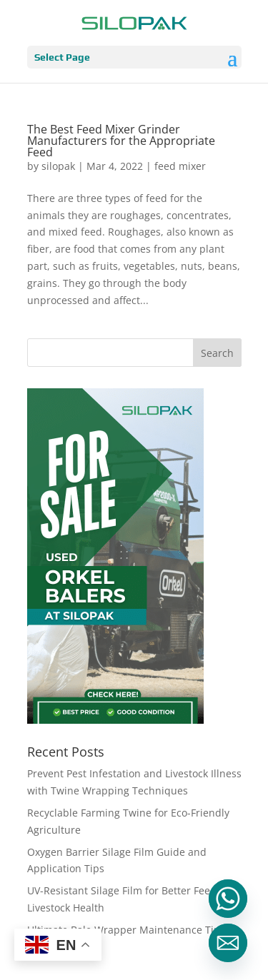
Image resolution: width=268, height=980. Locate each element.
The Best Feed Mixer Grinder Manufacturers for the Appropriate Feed (121, 141)
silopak (58, 166)
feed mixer (180, 166)
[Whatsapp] (228, 899)
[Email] (228, 943)
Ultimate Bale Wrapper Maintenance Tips (126, 930)
